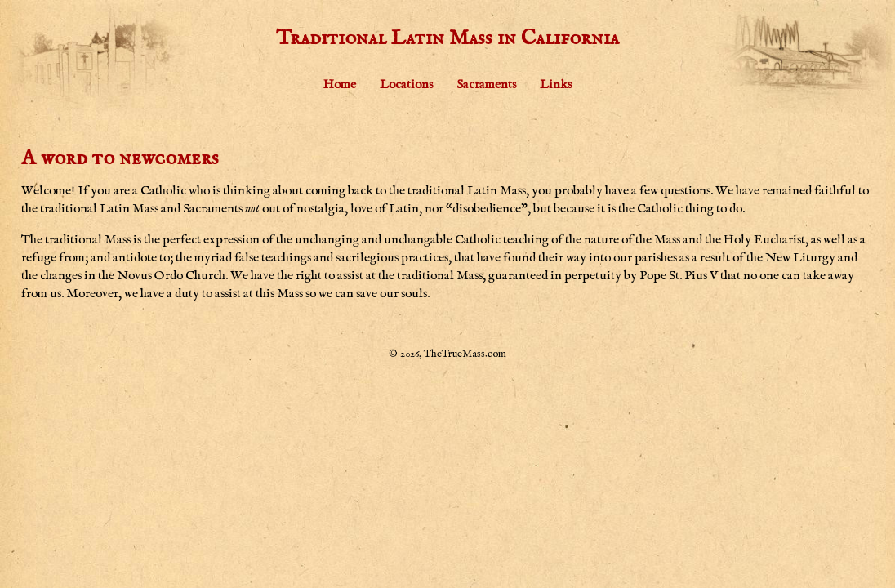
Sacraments (486, 85)
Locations (406, 85)
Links (556, 85)
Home (340, 85)
